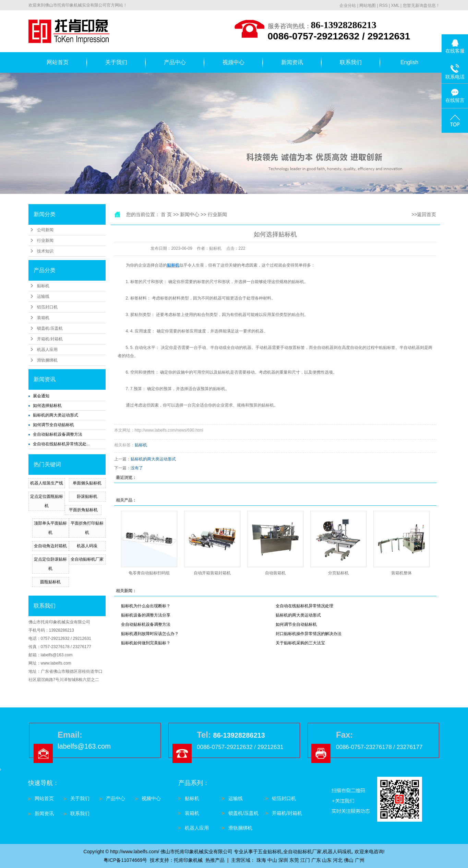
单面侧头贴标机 (87, 483)
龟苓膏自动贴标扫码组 (149, 573)
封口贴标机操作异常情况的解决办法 (309, 634)
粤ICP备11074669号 (125, 860)
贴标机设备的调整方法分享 (146, 615)
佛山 (349, 860)
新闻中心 (190, 214)
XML (395, 5)
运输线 (43, 296)
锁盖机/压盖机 (50, 328)
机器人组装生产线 (47, 483)
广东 (316, 860)
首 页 (166, 214)
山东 (327, 860)
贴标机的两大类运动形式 (56, 415)
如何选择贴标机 (47, 406)
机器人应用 (47, 350)
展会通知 (41, 396)
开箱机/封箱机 (50, 339)
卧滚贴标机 (87, 496)
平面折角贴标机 (83, 510)
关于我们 (116, 62)
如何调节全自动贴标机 (53, 425)
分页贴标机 (338, 573)
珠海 (261, 860)
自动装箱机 (275, 573)
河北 (338, 860)
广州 (360, 860)
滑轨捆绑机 (47, 360)
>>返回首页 (424, 214)
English (409, 62)
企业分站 (348, 5)
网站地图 (368, 5)
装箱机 (43, 318)
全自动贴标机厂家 (87, 559)
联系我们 (351, 62)
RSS (383, 5)
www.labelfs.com (56, 663)
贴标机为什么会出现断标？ (146, 606)
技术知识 (45, 251)
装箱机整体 (401, 573)
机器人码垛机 (337, 852)
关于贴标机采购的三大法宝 (300, 643)
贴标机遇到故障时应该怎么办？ (150, 634)
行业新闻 (45, 241)
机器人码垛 (87, 546)
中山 (272, 860)
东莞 (294, 860)
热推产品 (215, 860)
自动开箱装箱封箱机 (212, 573)
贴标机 (43, 286)
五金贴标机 (270, 852)
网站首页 (58, 62)
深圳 (283, 860)
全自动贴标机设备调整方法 (58, 434)
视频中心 (233, 62)
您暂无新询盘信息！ (421, 5)
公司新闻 (45, 230)
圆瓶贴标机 (50, 582)
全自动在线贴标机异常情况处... (61, 444)
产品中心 (175, 62)
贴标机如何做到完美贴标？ (146, 643)
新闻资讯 (292, 62)
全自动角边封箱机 (50, 546)
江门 (305, 860)
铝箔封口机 (47, 307)
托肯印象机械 (188, 860)
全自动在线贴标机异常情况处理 (304, 606)
